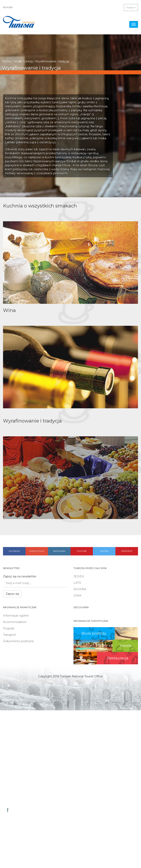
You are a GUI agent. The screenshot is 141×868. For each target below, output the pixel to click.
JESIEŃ (79, 576)
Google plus (37, 551)
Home (6, 61)
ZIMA (77, 596)
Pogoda (9, 628)
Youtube (82, 551)
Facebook (14, 551)
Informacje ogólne (16, 616)
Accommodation (15, 622)
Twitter (104, 551)
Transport (9, 635)
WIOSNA (80, 589)
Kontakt (8, 7)
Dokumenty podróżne (18, 641)
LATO (77, 583)
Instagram (59, 551)
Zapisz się (12, 594)
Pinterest (127, 551)
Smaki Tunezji (23, 61)
